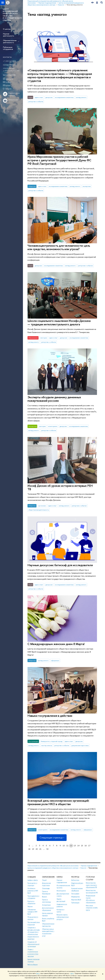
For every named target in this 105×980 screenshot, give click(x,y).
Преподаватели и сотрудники (33, 897)
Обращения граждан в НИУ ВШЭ (32, 912)
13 (75, 846)
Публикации (75, 903)
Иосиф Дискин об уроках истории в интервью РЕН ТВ (60, 487)
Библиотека (75, 880)
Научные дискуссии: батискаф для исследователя (60, 565)
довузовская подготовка (80, 745)
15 (82, 846)
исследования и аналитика (64, 97)
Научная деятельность (8, 35)
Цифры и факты (33, 880)
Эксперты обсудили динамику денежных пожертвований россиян (54, 399)
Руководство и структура (32, 884)
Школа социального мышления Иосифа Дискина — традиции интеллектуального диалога (59, 322)
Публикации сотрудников (8, 48)
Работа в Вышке (33, 965)
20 (37, 849)
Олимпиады (46, 888)
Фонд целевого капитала (33, 918)
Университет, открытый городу (52, 741)
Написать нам (13, 100)
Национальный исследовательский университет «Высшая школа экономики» (53, 866)
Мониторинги (61, 891)
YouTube (8, 82)
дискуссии (49, 97)
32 (47, 849)
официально (55, 660)
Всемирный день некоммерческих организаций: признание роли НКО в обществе (58, 802)
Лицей (44, 880)
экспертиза (87, 186)
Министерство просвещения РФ (92, 891)
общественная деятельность (39, 510)
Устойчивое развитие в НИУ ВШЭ (33, 891)
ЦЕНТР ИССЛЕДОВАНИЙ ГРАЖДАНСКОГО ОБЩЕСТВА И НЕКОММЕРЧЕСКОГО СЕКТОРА (12, 15)
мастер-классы (47, 745)
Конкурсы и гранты (60, 911)
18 (29, 849)
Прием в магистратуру (46, 901)
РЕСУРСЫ (75, 877)
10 (64, 846)
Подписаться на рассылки (14, 94)
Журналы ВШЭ (76, 900)
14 (78, 846)
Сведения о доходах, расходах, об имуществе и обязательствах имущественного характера (34, 933)
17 (89, 846)
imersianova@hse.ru (10, 65)
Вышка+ (45, 897)
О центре (7, 29)
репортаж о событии (36, 101)
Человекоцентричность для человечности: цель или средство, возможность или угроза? (59, 247)
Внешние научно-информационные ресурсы (63, 917)
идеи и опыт (39, 97)
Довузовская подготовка (46, 884)
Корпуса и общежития (31, 902)
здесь (38, 973)
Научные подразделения (89, 866)
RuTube (8, 85)
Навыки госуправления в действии (50, 716)
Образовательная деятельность (10, 41)
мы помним (42, 506)
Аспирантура (46, 905)
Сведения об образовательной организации (33, 944)
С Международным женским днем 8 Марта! (56, 644)
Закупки (30, 906)
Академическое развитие (62, 905)
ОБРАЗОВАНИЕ (48, 877)
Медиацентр (75, 897)
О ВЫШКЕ (32, 877)
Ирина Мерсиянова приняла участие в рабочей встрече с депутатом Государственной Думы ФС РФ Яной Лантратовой (59, 160)
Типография (75, 894)
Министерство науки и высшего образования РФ (91, 885)
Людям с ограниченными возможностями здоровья (33, 953)
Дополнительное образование (48, 909)
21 (40, 849)
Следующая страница (52, 838)
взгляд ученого (81, 97)
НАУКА (60, 877)
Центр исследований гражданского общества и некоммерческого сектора (53, 868)
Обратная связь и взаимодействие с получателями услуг (48, 932)
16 (86, 846)
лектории (44, 338)
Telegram (8, 89)
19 (33, 849)
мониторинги (53, 426)
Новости (83, 868)
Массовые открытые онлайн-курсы (92, 908)
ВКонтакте (9, 79)
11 (67, 846)
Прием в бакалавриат (46, 892)
